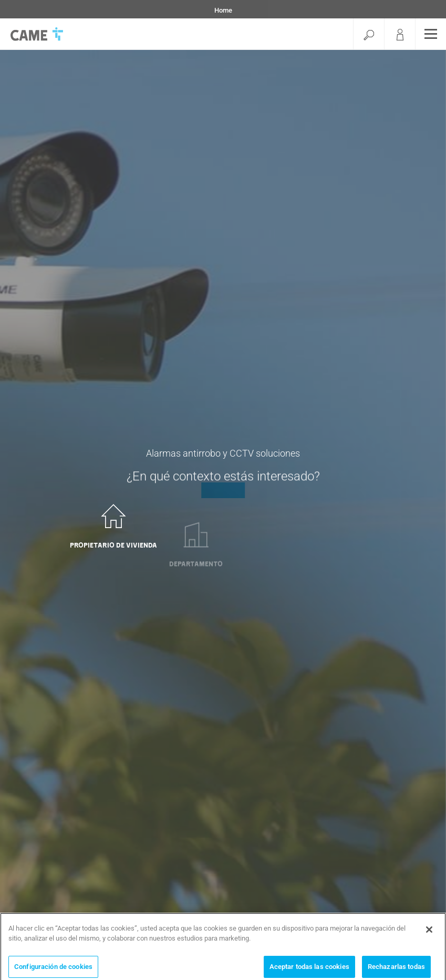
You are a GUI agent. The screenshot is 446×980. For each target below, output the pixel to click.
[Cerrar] (429, 933)
